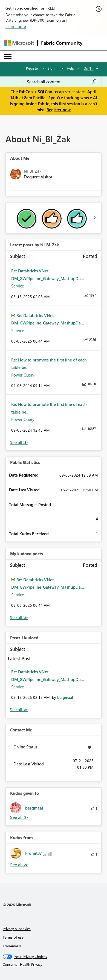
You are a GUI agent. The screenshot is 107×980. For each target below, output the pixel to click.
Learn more (16, 26)
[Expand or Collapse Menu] (8, 56)
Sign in (53, 68)
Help (70, 68)
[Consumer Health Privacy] (54, 964)
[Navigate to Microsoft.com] (19, 43)
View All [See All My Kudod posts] (19, 618)
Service (18, 286)
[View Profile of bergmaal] (65, 697)
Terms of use (13, 937)
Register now (59, 110)
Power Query (23, 375)
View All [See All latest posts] (19, 442)
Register (33, 68)
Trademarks (12, 946)
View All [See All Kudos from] (19, 865)
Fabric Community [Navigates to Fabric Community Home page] (62, 43)
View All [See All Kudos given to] (19, 817)
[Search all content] (62, 82)
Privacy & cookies (17, 929)
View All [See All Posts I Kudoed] (19, 710)
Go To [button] (89, 68)
